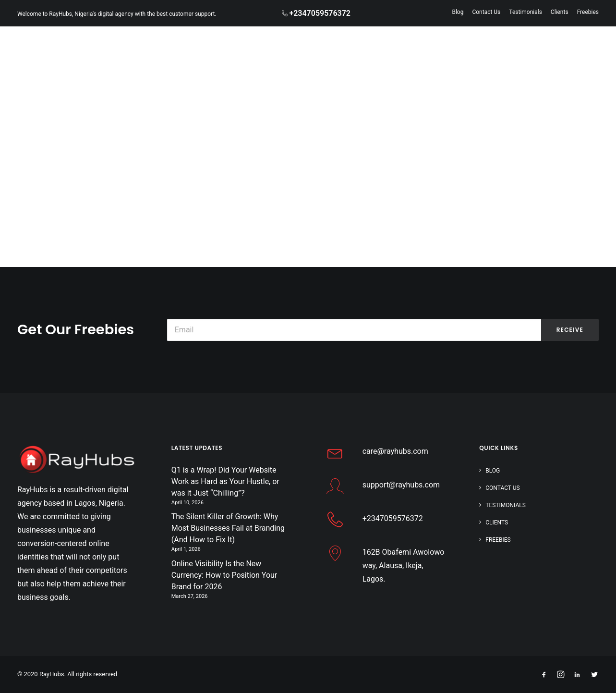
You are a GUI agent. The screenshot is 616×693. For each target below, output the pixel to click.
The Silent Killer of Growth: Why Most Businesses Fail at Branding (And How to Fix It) (228, 528)
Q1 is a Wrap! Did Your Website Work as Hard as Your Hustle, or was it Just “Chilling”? (225, 481)
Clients (560, 12)
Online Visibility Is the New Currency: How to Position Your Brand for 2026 (224, 575)
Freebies (588, 12)
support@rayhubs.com (401, 485)
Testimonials (525, 12)
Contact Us (486, 12)
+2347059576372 (393, 518)
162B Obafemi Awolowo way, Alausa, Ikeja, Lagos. (404, 565)
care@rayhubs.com (395, 451)
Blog (458, 12)
